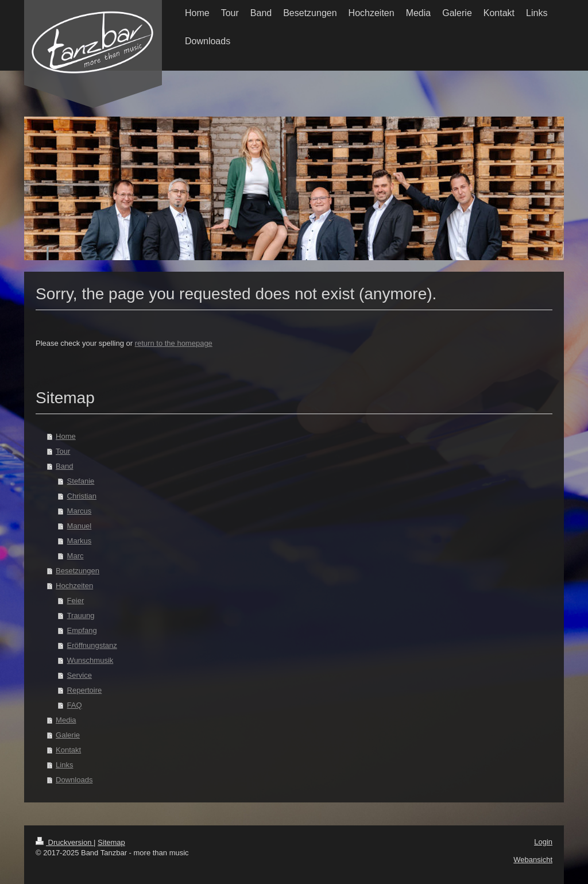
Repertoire (85, 690)
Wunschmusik (90, 660)
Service (80, 675)
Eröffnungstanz (92, 645)
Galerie (68, 735)
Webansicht (533, 860)
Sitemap (111, 842)
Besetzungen (78, 571)
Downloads (74, 780)
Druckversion (65, 842)
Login (543, 842)
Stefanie (81, 481)
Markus (80, 541)
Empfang (82, 630)
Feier (76, 601)
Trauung (81, 615)
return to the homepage (174, 343)
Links (64, 765)
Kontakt (68, 750)
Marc (76, 556)
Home (66, 436)
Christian (82, 496)
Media (66, 720)
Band (64, 466)
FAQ (75, 705)
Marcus (80, 511)
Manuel (80, 526)
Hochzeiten (74, 586)
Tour (63, 451)
